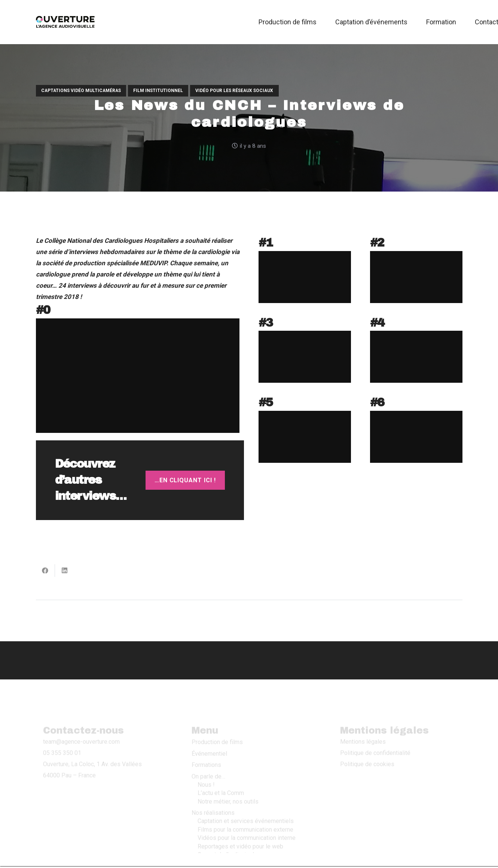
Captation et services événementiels (246, 800)
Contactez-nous (212, 844)
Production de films (217, 720)
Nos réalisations (213, 791)
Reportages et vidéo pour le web (240, 825)
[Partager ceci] (45, 571)
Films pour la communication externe (245, 808)
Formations (206, 743)
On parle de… (208, 755)
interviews (83, 252)
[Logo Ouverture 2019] (65, 22)
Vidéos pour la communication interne (247, 816)
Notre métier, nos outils (228, 780)
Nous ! (206, 763)
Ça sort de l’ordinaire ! (226, 833)
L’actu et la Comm (221, 771)
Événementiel (209, 732)
